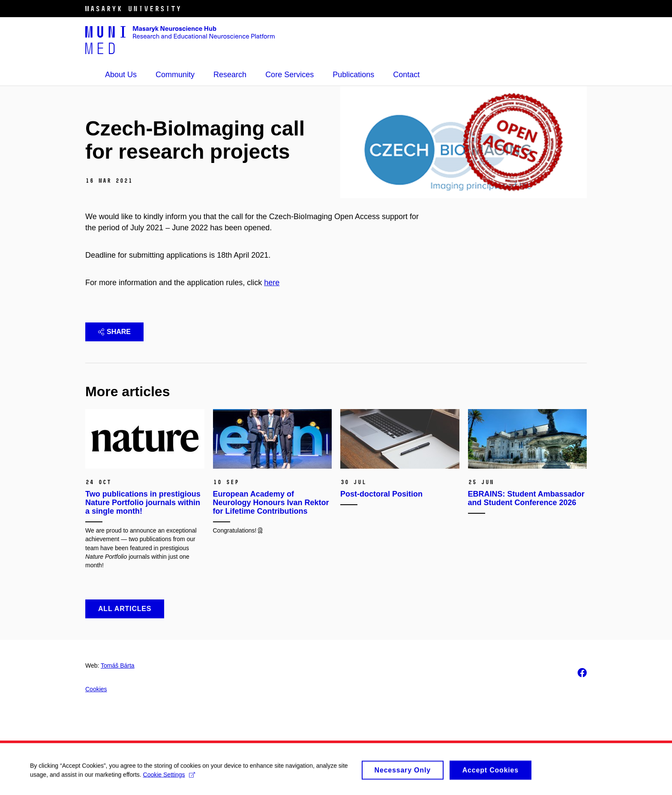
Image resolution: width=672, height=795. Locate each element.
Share (114, 332)
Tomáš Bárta (118, 666)
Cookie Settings (169, 777)
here (272, 283)
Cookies (96, 689)
